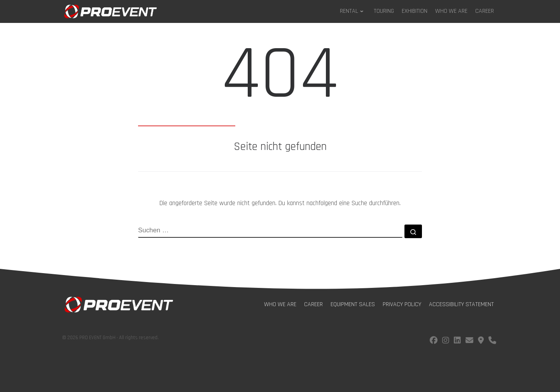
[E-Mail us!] (469, 341)
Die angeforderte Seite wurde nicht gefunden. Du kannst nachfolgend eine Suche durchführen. (280, 203)
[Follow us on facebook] (434, 341)
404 (280, 78)
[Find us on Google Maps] (481, 341)
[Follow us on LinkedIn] (457, 341)
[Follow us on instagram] (446, 341)
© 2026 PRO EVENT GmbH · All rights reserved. (110, 338)
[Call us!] (492, 341)
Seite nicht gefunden (280, 147)
